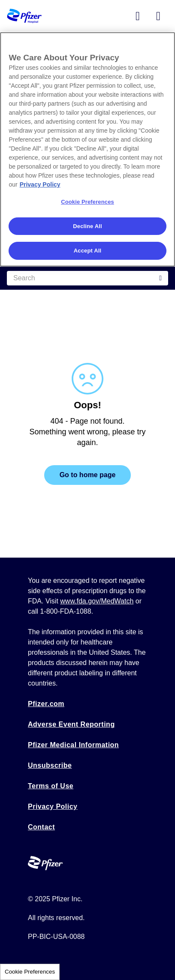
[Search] (87, 278)
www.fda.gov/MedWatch (97, 601)
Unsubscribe (50, 765)
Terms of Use (51, 786)
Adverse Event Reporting (71, 724)
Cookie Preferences (30, 972)
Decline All (87, 226)
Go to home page (88, 475)
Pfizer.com (46, 704)
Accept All (87, 251)
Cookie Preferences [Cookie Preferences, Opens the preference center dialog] (87, 202)
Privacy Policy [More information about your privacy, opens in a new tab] (40, 184)
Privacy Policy (53, 806)
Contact (41, 827)
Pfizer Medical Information (73, 745)
